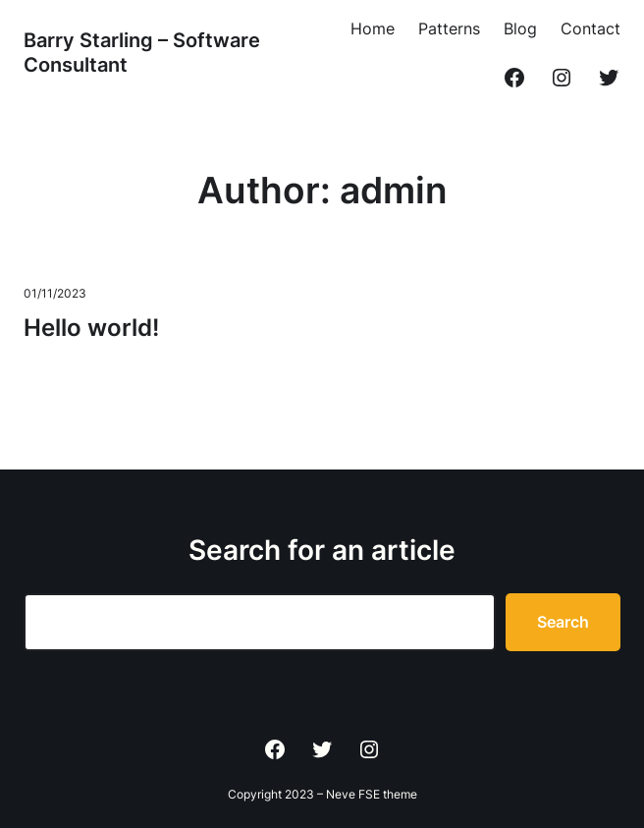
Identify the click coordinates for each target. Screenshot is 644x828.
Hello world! (91, 328)
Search (563, 622)
